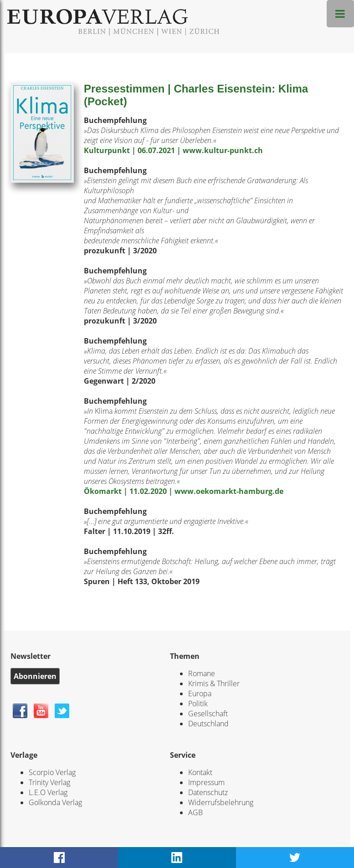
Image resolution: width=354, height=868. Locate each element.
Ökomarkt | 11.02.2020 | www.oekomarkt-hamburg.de (184, 491)
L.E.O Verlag (48, 792)
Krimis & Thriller (214, 683)
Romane (202, 673)
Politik (198, 704)
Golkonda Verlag (55, 802)
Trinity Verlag (49, 782)
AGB (195, 812)
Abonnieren (35, 676)
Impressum (206, 782)
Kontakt (200, 772)
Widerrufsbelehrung (221, 802)
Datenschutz (208, 792)
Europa (200, 693)
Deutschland (208, 724)
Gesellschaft (208, 714)
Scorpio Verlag (52, 772)
